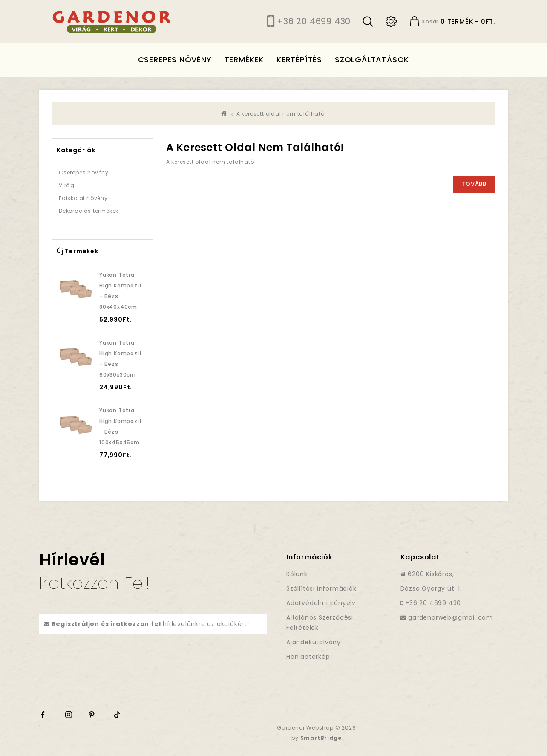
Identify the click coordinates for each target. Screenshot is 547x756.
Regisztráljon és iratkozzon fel (107, 624)
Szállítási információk (321, 588)
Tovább (474, 184)
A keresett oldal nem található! (281, 114)
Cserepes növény (175, 59)
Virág (67, 185)
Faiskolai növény (83, 198)
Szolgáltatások (372, 59)
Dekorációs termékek (89, 211)
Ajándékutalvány (314, 642)
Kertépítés (299, 59)
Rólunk (297, 574)
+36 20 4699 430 (314, 21)
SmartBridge (321, 738)
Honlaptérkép (308, 657)
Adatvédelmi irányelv (321, 603)
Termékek (244, 59)
